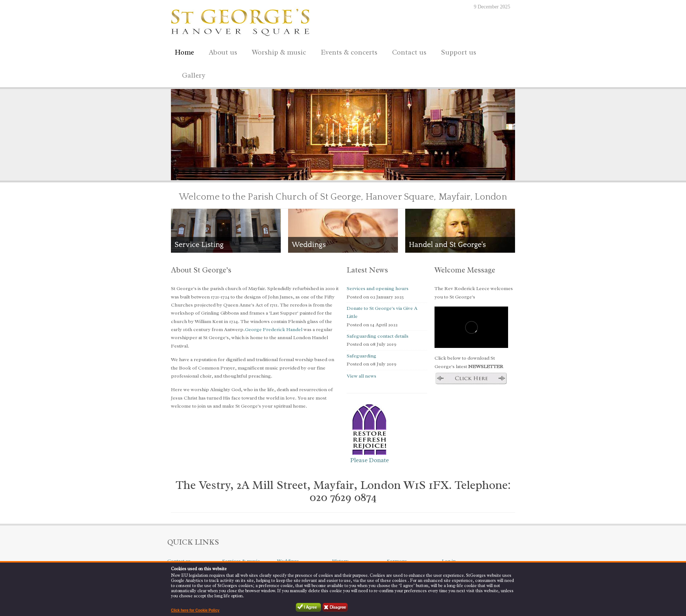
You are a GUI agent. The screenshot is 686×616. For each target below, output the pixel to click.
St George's (241, 21)
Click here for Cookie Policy (195, 610)
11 (243, 171)
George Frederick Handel (274, 329)
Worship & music (277, 51)
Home (184, 52)
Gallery (194, 75)
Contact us (407, 51)
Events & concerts (349, 52)
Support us (457, 51)
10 (236, 171)
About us (221, 51)
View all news (361, 376)
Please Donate (370, 460)
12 (250, 171)
